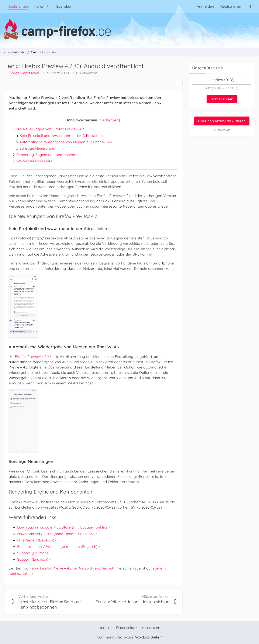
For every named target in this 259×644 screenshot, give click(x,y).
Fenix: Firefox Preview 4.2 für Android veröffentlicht (72, 568)
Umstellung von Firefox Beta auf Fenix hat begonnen (49, 604)
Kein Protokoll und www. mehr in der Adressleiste (61, 136)
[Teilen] (179, 83)
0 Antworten (87, 73)
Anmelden (205, 6)
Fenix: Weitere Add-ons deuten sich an (132, 602)
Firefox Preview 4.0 (31, 356)
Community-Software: (129, 637)
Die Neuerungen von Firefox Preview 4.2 (50, 129)
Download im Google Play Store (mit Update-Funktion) (63, 527)
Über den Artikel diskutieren (222, 121)
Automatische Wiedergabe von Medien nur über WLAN (66, 142)
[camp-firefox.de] (129, 29)
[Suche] (250, 6)
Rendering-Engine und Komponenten (48, 155)
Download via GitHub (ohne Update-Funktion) (56, 534)
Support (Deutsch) (33, 553)
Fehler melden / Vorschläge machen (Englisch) (57, 546)
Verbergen (109, 120)
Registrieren (231, 6)
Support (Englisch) (33, 559)
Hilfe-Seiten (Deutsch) (36, 540)
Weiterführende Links (34, 161)
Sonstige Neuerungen (38, 148)
